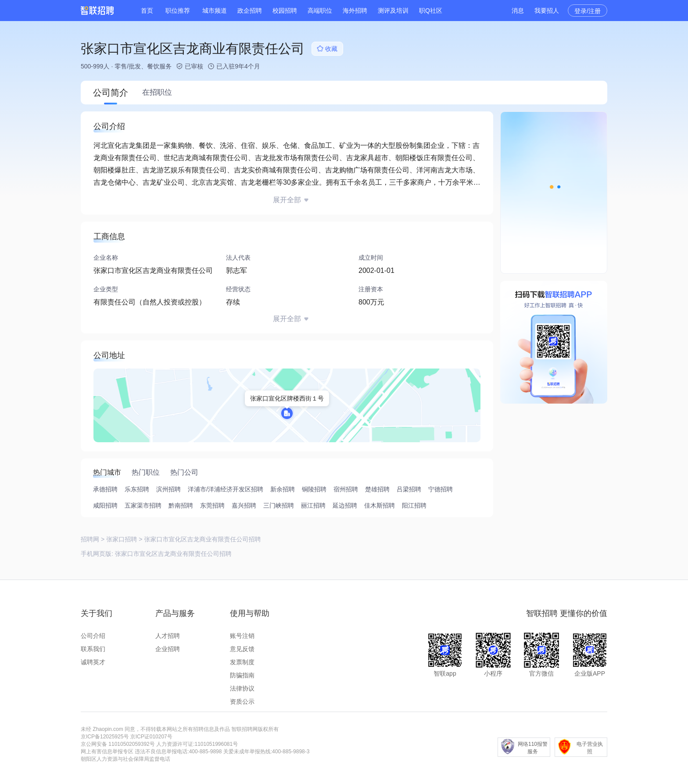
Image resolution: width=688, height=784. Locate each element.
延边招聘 (345, 505)
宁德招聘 (441, 489)
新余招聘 (283, 489)
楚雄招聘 (377, 489)
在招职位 (157, 92)
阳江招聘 (414, 505)
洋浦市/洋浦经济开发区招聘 (226, 489)
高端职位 (320, 11)
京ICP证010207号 (151, 737)
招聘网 (90, 539)
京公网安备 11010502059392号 (118, 744)
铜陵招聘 (314, 489)
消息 (518, 11)
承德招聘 (105, 489)
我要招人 (547, 11)
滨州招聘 (168, 489)
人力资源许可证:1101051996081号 (197, 744)
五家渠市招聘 (143, 505)
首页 (147, 11)
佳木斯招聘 (380, 505)
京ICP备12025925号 (105, 737)
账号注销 (242, 636)
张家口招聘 (122, 539)
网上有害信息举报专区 (107, 752)
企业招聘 (168, 649)
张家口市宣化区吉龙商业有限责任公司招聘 (173, 554)
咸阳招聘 (105, 505)
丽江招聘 (313, 505)
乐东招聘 (137, 489)
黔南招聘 (181, 505)
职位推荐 (178, 11)
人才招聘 (168, 636)
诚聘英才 (93, 662)
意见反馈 (242, 649)
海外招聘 (355, 11)
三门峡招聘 (279, 505)
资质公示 (242, 702)
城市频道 (215, 11)
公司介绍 (93, 636)
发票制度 (242, 662)
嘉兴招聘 (244, 505)
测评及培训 (393, 11)
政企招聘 (250, 11)
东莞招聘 (212, 505)
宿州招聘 (346, 489)
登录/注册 (588, 11)
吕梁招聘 (409, 489)
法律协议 (242, 688)
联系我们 (93, 649)
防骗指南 (242, 675)
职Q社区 (431, 11)
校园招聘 (285, 11)
